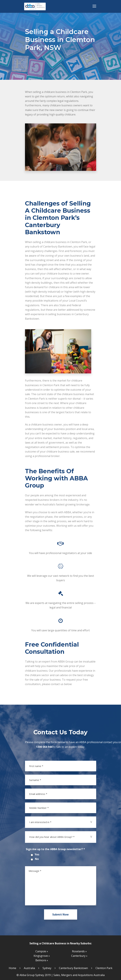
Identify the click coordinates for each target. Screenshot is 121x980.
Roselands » (79, 951)
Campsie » (42, 951)
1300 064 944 (44, 747)
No (37, 859)
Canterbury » (79, 956)
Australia (29, 968)
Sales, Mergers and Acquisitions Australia (79, 975)
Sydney (47, 968)
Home (12, 968)
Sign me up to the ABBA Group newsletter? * (55, 849)
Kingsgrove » (42, 956)
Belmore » (42, 960)
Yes (37, 854)
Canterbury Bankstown (73, 968)
